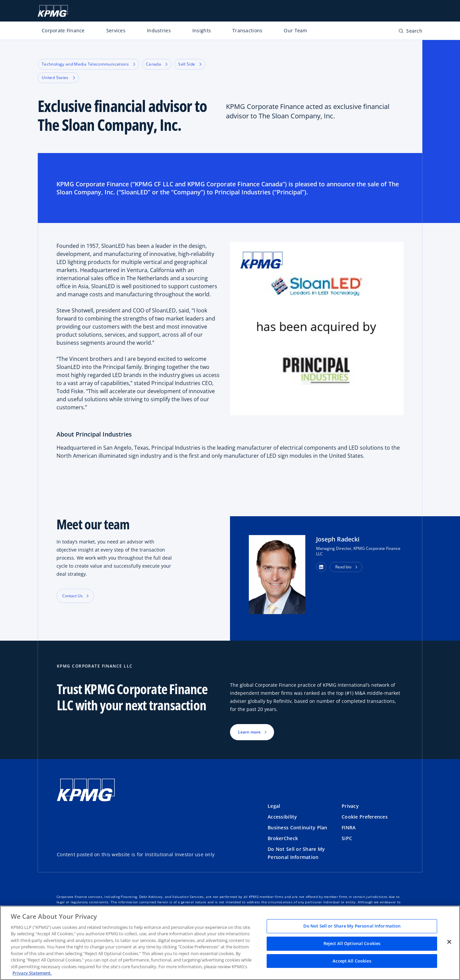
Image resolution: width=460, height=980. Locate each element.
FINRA (349, 827)
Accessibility (282, 817)
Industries (159, 30)
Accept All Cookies (352, 961)
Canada (157, 64)
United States (58, 78)
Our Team (295, 30)
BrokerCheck (283, 838)
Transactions (247, 30)
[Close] (449, 942)
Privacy (350, 806)
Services (116, 30)
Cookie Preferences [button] (365, 817)
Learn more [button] (249, 732)
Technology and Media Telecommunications (88, 64)
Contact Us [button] (72, 596)
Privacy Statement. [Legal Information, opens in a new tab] (32, 973)
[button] (321, 567)
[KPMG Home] (53, 11)
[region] (230, 943)
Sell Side (190, 64)
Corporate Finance (63, 30)
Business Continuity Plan (298, 827)
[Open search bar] (410, 32)
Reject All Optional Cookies (352, 943)
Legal (274, 806)
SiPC (347, 838)
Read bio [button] (343, 567)
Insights (202, 30)
